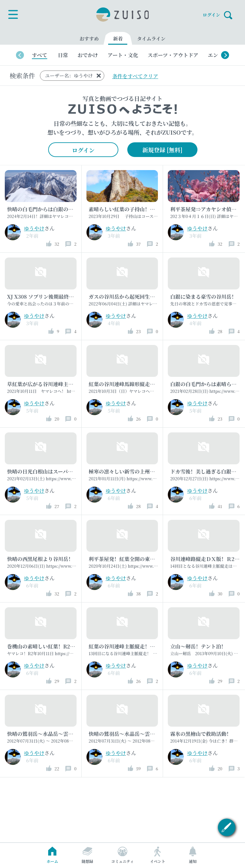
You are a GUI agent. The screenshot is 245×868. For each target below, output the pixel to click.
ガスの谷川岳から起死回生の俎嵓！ (130, 297)
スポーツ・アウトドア (173, 55)
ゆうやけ (34, 228)
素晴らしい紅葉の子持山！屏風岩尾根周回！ (140, 209)
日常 (63, 55)
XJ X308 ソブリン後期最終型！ (43, 297)
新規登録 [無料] (162, 150)
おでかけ (88, 55)
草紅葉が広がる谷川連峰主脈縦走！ (48, 384)
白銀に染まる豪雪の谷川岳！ (203, 297)
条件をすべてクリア (135, 76)
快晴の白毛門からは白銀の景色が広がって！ (58, 209)
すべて (40, 55)
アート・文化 (123, 55)
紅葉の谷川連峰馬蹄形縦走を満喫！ (130, 384)
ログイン (211, 14)
